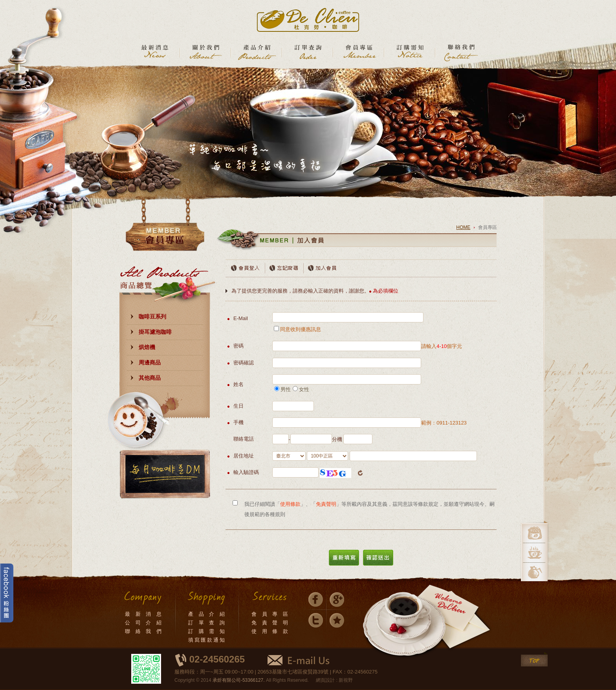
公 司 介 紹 (144, 623)
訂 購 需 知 (207, 631)
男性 (282, 389)
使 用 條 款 (270, 631)
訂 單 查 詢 (207, 623)
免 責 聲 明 (270, 623)
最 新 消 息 (144, 614)
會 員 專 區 (270, 614)
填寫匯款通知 (207, 640)
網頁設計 (325, 680)
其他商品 (150, 378)
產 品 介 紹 (207, 614)
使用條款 (290, 504)
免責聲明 (326, 504)
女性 (301, 389)
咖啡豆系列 (152, 317)
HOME (463, 227)
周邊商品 (150, 362)
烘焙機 (147, 347)
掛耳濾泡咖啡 (155, 332)
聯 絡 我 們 (144, 631)
